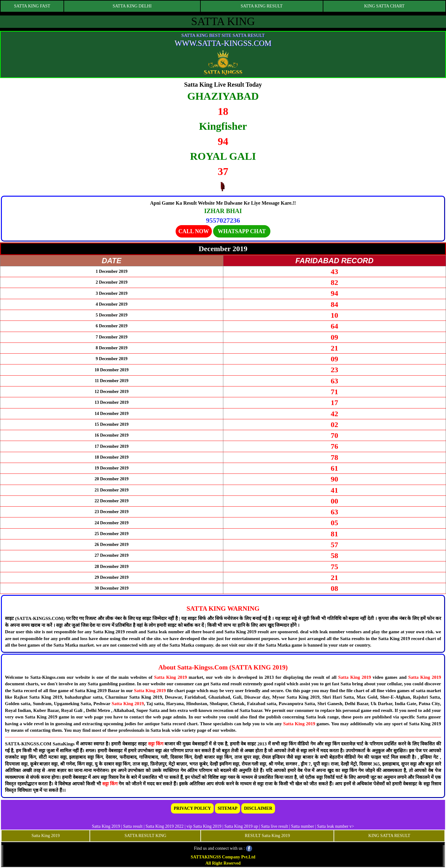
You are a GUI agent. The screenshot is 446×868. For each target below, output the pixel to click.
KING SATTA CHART (384, 6)
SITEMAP (228, 808)
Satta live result (275, 826)
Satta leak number (333, 826)
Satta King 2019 (171, 677)
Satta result (133, 826)
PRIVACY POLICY (192, 808)
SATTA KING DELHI (132, 6)
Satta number (303, 826)
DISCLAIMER (258, 808)
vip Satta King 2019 (204, 826)
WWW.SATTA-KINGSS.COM (223, 43)
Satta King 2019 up (242, 826)
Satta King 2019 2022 (165, 826)
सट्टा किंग (156, 744)
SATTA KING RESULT (262, 6)
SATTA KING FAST (32, 6)
